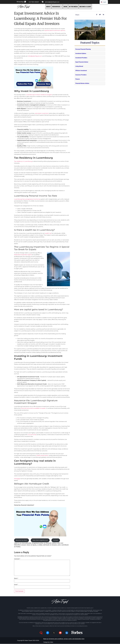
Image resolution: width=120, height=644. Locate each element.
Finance (78, 79)
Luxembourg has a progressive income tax (27, 199)
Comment (17, 559)
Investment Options (81, 53)
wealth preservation (42, 455)
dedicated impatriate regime (23, 255)
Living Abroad (79, 66)
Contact (56, 540)
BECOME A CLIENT (85, 7)
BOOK (65, 7)
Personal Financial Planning (83, 49)
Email (16, 585)
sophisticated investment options (55, 30)
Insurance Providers (81, 75)
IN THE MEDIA (73, 7)
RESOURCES (57, 7)
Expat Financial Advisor (82, 62)
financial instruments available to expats (33, 408)
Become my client (21, 540)
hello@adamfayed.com (35, 56)
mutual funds (32, 435)
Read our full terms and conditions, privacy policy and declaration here (64, 639)
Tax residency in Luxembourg (23, 161)
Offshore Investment (81, 71)
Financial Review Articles (82, 83)
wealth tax (48, 233)
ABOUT (48, 7)
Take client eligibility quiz (40, 540)
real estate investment (42, 113)
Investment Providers (81, 58)
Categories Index (48, 642)
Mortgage (17, 479)
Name (16, 578)
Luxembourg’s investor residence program (39, 95)
